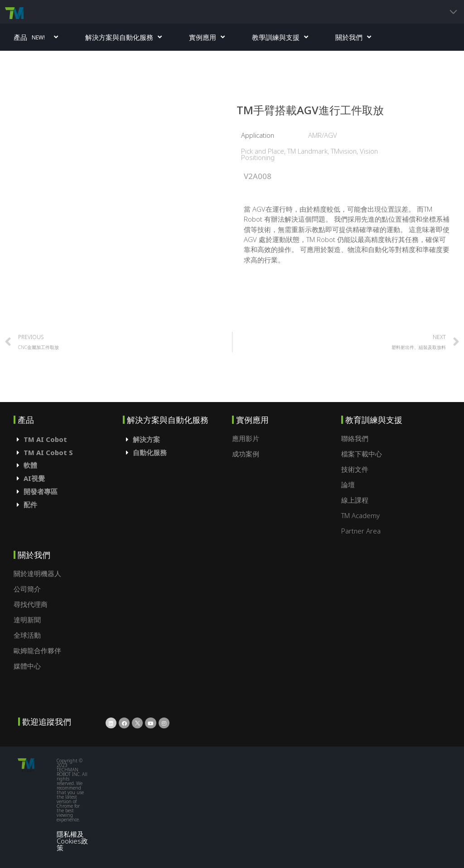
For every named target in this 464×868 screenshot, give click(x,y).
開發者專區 (41, 491)
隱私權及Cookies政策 (72, 841)
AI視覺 (34, 478)
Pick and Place (263, 151)
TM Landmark (307, 151)
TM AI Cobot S (48, 452)
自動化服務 (150, 452)
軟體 (30, 465)
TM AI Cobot (45, 439)
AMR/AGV (323, 135)
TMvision (344, 151)
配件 (30, 504)
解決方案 (146, 439)
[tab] (68, 439)
